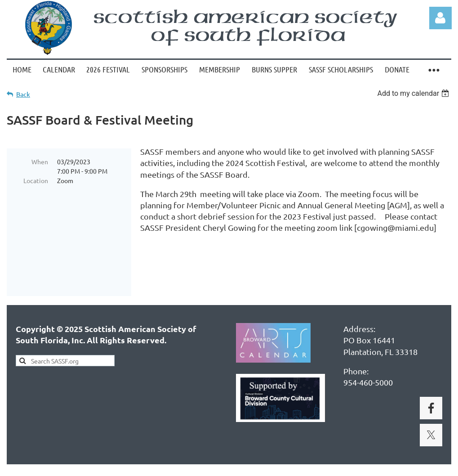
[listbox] (414, 93)
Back (23, 94)
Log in (440, 18)
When (40, 162)
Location (36, 180)
